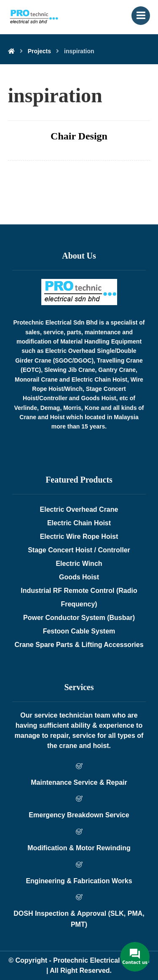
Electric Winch (79, 564)
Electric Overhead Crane (79, 509)
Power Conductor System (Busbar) (79, 618)
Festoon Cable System (79, 631)
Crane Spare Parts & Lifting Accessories (79, 645)
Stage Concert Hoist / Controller (79, 550)
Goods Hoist (79, 577)
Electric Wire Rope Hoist (79, 536)
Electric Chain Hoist (79, 523)
